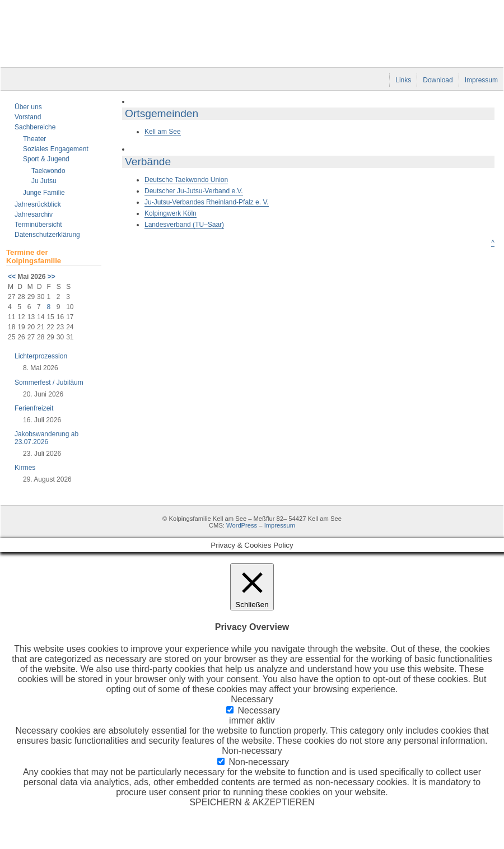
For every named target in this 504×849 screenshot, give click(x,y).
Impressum (481, 80)
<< (12, 277)
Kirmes (25, 468)
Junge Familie (44, 193)
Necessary (259, 710)
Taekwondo (48, 171)
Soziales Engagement (56, 149)
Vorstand (28, 117)
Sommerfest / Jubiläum (49, 382)
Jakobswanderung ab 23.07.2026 (46, 438)
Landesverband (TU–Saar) (184, 225)
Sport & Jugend (46, 159)
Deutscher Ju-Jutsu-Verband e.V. (194, 191)
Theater (34, 139)
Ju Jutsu (44, 181)
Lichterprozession (41, 356)
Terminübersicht (38, 225)
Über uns (28, 107)
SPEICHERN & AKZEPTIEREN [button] (252, 802)
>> (52, 277)
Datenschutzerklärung (47, 235)
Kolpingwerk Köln (171, 213)
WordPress (242, 525)
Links (403, 80)
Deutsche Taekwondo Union (186, 180)
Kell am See (163, 132)
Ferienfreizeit (34, 408)
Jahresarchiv (34, 214)
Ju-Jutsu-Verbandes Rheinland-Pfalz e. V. (207, 202)
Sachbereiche (35, 127)
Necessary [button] (252, 699)
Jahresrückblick (38, 204)
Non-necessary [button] (252, 751)
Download (438, 80)
